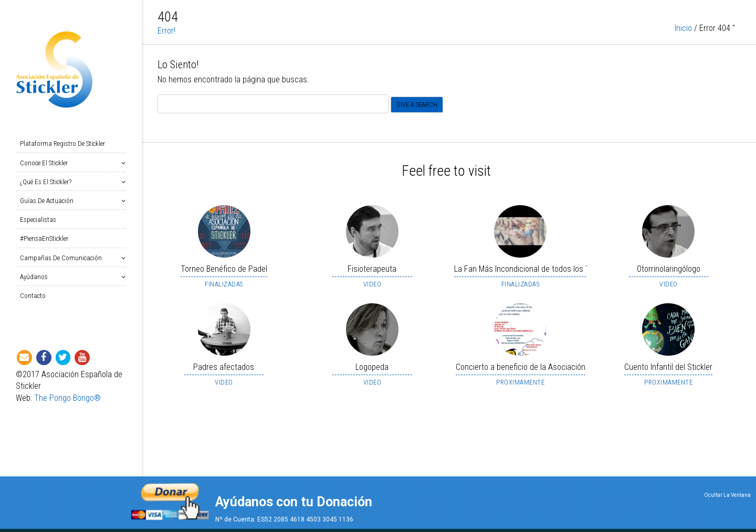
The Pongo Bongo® (67, 398)
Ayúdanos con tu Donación (294, 502)
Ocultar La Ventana (727, 495)
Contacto (33, 296)
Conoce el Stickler (46, 163)
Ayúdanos (36, 277)
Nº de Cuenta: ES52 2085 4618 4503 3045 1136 (284, 519)
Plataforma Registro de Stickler (62, 143)
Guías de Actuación (49, 201)
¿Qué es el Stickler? (48, 182)
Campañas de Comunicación (63, 258)
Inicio (683, 42)
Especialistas (38, 220)
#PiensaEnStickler (44, 238)
